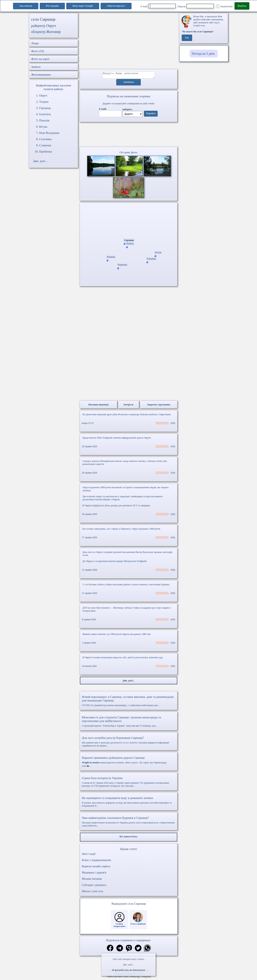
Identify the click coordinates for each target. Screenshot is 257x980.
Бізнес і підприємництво (97, 861)
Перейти (151, 115)
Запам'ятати (225, 6)
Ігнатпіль (45, 114)
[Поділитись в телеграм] (120, 950)
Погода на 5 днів (203, 54)
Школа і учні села (93, 892)
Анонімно (129, 83)
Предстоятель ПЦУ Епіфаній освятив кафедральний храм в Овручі (117, 439)
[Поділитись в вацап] (147, 950)
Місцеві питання (92, 880)
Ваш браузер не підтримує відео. (128, 135)
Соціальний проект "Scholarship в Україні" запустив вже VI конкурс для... (129, 723)
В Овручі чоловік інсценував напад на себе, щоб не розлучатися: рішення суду (123, 659)
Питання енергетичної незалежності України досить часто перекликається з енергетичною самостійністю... (129, 823)
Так (187, 38)
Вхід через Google (83, 6)
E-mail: (158, 6)
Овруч (43, 95)
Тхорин (44, 102)
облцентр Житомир (46, 32)
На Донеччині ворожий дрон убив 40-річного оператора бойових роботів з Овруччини (127, 416)
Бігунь (43, 127)
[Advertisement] (129, 41)
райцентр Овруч (44, 26)
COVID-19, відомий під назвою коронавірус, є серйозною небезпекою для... (129, 702)
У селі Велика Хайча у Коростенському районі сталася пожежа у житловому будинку (126, 586)
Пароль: (196, 6)
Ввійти (242, 6)
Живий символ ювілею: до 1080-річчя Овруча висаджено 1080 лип (117, 635)
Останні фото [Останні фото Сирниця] (128, 153)
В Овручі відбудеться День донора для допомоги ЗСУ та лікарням (116, 507)
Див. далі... (128, 965)
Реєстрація (52, 6)
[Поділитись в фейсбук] (110, 950)
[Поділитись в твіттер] (138, 950)
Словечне (45, 145)
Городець (45, 108)
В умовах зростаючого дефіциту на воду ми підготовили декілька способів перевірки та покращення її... (129, 803)
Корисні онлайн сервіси (96, 868)
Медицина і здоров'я (94, 874)
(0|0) (173, 424)
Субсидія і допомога (94, 886)
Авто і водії (89, 855)
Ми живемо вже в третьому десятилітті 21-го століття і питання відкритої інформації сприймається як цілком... (129, 743)
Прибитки (46, 152)
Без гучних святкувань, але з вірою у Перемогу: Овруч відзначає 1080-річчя (121, 530)
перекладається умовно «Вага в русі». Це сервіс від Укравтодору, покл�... (129, 763)
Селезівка (45, 139)
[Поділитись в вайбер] (129, 950)
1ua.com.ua (26, 6)
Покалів (44, 120)
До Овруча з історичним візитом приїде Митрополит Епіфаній (115, 562)
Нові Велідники (49, 133)
